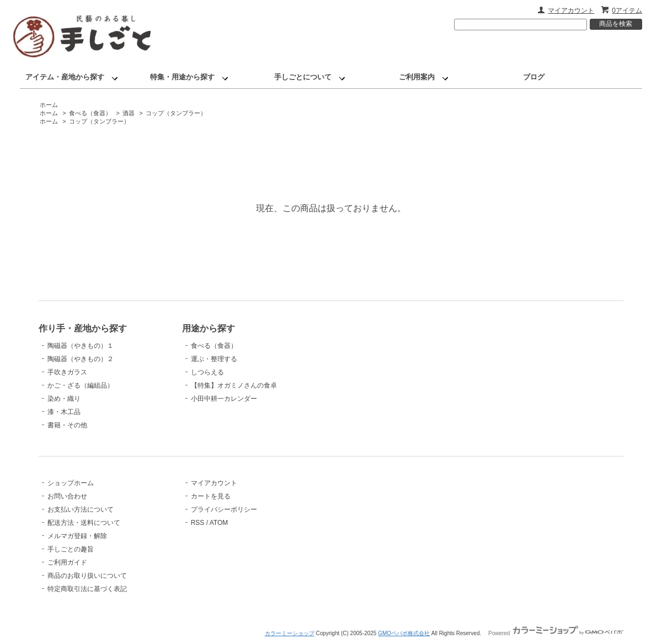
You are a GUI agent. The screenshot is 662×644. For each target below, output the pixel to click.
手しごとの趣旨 (71, 549)
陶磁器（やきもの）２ (81, 359)
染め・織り (64, 399)
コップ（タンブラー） (176, 113)
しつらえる (207, 372)
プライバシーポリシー (224, 509)
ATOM (219, 523)
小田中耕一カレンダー (224, 399)
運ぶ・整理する (214, 359)
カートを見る (211, 496)
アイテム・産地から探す (65, 77)
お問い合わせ (67, 496)
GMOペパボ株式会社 (404, 633)
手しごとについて (303, 77)
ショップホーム (71, 483)
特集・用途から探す (182, 77)
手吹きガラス (67, 372)
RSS (198, 523)
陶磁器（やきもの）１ (81, 346)
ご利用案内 (417, 77)
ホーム (49, 105)
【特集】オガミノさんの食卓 (234, 385)
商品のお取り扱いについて (87, 576)
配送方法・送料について (84, 523)
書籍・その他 (67, 425)
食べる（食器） (90, 113)
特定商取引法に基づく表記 (87, 589)
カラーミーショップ (290, 633)
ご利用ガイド (67, 562)
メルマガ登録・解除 (77, 536)
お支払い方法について (81, 509)
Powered (556, 633)
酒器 (129, 113)
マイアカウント (571, 10)
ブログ (534, 77)
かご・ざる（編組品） (81, 385)
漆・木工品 (64, 412)
